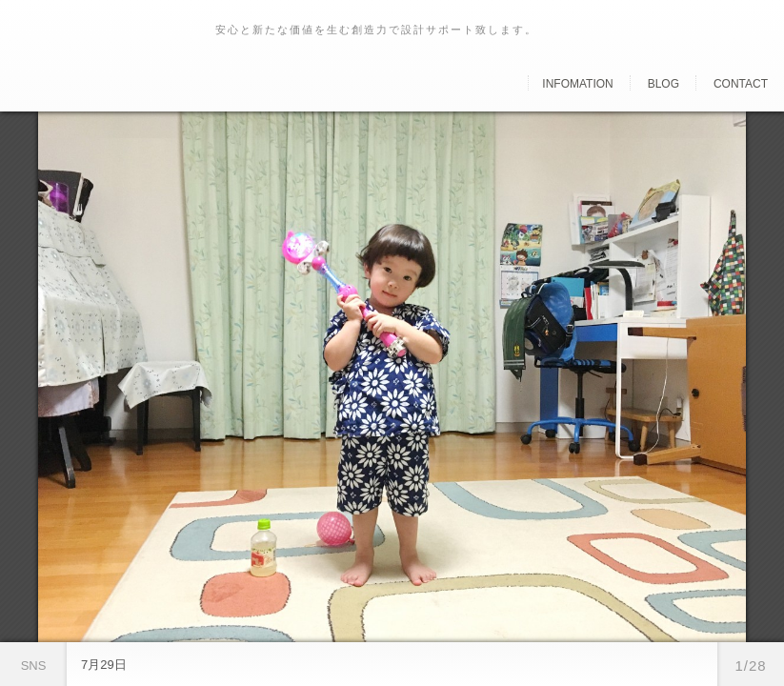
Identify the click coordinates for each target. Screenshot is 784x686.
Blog (663, 84)
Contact (741, 84)
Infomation (577, 84)
